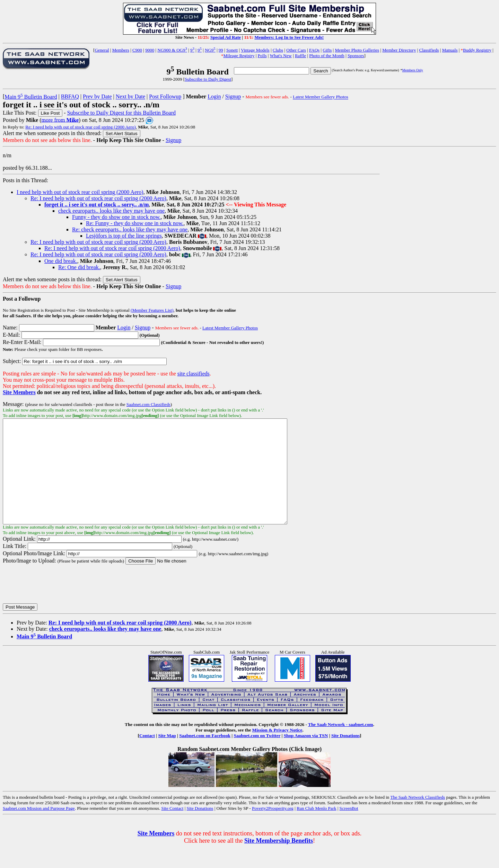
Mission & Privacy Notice (277, 751)
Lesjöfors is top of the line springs (124, 236)
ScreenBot (349, 829)
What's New (281, 56)
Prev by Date (97, 97)
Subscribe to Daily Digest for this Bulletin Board (121, 113)
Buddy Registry (477, 50)
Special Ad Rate (226, 37)
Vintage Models (255, 50)
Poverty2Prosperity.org (273, 829)
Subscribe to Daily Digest (208, 79)
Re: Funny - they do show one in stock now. (135, 223)
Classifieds (429, 50)
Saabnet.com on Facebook (205, 756)
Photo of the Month (327, 56)
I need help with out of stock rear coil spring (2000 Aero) (80, 192)
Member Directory (399, 50)
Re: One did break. (79, 267)
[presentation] (55, 604)
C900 (137, 50)
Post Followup (165, 97)
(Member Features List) (152, 310)
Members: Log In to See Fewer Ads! (289, 37)
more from (60, 120)
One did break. (61, 261)
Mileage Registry (239, 56)
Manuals (450, 50)
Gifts (327, 50)
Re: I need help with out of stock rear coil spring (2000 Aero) (80, 127)
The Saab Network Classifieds (418, 818)
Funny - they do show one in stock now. (116, 217)
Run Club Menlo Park (316, 829)
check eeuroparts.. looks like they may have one (111, 211)
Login (214, 97)
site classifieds (194, 374)
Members (121, 50)
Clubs (278, 50)
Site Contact (172, 829)
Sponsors (356, 56)
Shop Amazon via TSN (306, 756)
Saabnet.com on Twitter (257, 756)
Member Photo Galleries (357, 50)
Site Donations (345, 756)
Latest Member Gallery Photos (321, 97)
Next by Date (130, 97)
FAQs (314, 50)
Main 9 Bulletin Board (31, 97)
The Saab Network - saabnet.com (341, 745)
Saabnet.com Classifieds (148, 404)
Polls (262, 56)
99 (221, 50)
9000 (150, 50)
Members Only (413, 70)
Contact (147, 756)
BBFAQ (70, 97)
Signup (233, 97)
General (102, 50)
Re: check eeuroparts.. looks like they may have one (130, 229)
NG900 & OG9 (172, 50)
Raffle (300, 56)
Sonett (232, 50)
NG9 (210, 50)
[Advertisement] (438, 194)
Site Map (167, 756)
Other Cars (296, 50)
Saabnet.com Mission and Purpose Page (39, 829)
